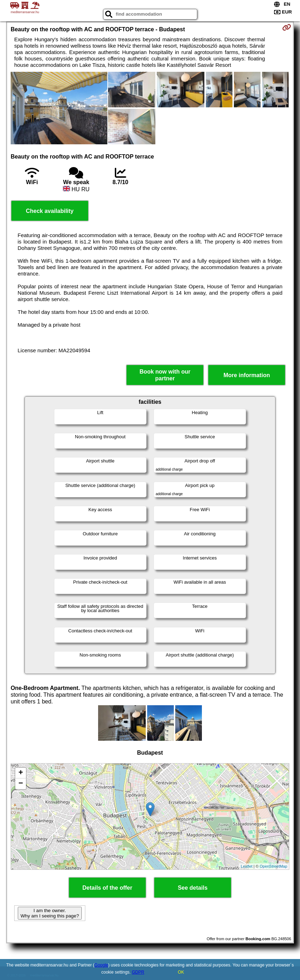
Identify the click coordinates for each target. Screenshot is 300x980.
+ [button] (21, 773)
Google (101, 965)
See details (193, 888)
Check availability (50, 211)
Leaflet (247, 866)
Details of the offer (107, 888)
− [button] (21, 784)
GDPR (138, 972)
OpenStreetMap (273, 866)
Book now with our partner (165, 375)
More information (247, 375)
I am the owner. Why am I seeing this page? (50, 913)
